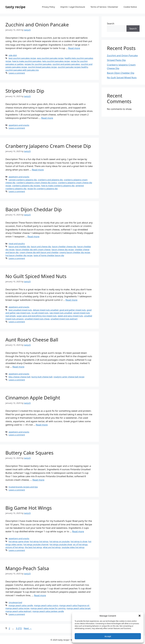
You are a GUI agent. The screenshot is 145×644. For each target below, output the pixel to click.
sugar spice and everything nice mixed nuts (37, 316)
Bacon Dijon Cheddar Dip (34, 209)
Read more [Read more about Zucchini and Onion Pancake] (74, 48)
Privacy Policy (48, 7)
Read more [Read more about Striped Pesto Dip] (47, 118)
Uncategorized (15, 602)
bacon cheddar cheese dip (64, 247)
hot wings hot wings (39, 541)
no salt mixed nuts (40, 313)
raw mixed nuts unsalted (61, 313)
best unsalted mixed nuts (20, 310)
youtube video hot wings (73, 547)
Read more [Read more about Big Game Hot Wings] (78, 531)
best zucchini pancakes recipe (22, 58)
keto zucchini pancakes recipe (56, 61)
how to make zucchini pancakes (27, 61)
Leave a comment (17, 73)
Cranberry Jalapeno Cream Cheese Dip (48, 146)
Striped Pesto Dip (25, 91)
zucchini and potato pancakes (66, 64)
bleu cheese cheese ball (19, 377)
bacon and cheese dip (41, 247)
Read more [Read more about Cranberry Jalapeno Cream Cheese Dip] (38, 170)
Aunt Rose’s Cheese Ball (32, 340)
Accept (108, 636)
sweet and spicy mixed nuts (70, 316)
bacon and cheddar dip (19, 247)
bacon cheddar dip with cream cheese (33, 250)
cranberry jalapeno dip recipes (26, 186)
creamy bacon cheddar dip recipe (75, 252)
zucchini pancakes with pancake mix (22, 70)
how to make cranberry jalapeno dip (58, 186)
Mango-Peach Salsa (27, 568)
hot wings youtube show (61, 544)
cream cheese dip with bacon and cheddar (39, 252)
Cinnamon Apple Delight (33, 398)
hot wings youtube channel (36, 544)
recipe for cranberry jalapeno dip (43, 189)
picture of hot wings (15, 547)
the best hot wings (33, 547)
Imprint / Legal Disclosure (73, 7)
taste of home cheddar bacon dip (49, 255)
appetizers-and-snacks (19, 125)
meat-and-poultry (17, 244)
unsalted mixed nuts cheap (37, 319)
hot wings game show (19, 541)
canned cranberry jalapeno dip (23, 180)
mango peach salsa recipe (17, 608)
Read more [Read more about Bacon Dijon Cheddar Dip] (33, 236)
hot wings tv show (79, 541)
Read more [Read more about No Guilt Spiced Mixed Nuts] (71, 300)
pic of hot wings (80, 544)
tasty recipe (15, 7)
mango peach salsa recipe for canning (48, 608)
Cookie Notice (130, 7)
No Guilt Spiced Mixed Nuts (36, 276)
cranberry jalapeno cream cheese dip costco (37, 183)
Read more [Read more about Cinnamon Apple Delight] (42, 425)
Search (111, 23)
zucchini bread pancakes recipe (42, 67)
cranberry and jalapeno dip (50, 180)
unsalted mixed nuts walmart (64, 319)
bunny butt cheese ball (42, 377)
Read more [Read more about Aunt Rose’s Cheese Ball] (18, 367)
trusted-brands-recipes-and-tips (23, 487)
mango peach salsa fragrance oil (74, 605)
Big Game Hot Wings (29, 508)
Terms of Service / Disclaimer (104, 7)
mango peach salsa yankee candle (48, 611)
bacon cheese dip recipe (63, 250)
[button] (140, 616)
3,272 (19, 628)
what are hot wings (52, 547)
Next (28, 628)
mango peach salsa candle (21, 605)
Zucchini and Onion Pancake (37, 25)
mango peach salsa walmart (18, 611)
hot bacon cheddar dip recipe (19, 255)
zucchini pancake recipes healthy (73, 67)
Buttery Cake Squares (29, 453)
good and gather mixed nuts (73, 310)
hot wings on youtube (60, 541)
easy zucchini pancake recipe (50, 58)
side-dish (13, 55)
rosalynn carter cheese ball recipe (69, 377)
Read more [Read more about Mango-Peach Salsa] (40, 595)
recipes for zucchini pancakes (38, 64)
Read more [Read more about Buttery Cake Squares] (38, 480)
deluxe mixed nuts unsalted (46, 310)
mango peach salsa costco (46, 605)
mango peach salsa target (78, 608)
